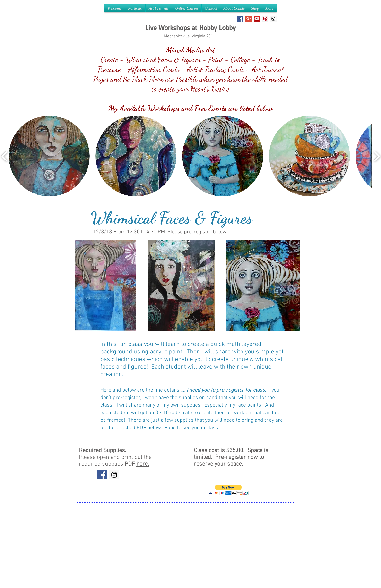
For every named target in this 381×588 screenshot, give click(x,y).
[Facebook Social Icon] (240, 19)
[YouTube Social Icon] (257, 19)
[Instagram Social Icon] (273, 19)
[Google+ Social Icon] (249, 19)
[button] (49, 156)
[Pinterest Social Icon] (265, 19)
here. (143, 464)
